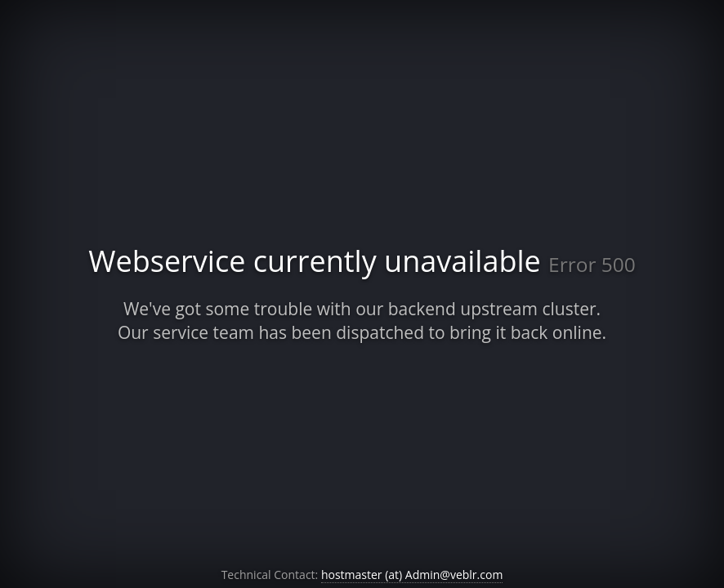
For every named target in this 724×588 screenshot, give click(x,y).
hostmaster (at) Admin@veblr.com (412, 575)
